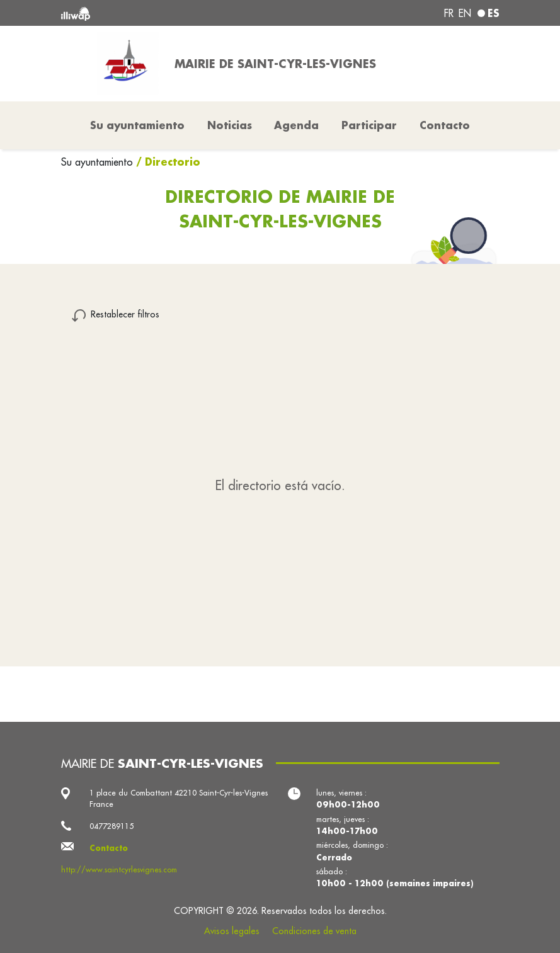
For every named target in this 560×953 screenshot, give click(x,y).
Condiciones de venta (314, 931)
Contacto (445, 125)
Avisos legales (232, 931)
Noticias (230, 125)
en (465, 13)
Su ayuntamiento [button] (137, 125)
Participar (369, 125)
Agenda (296, 125)
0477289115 (111, 826)
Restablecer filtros (125, 314)
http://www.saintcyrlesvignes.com (119, 870)
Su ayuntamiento (99, 162)
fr (449, 13)
